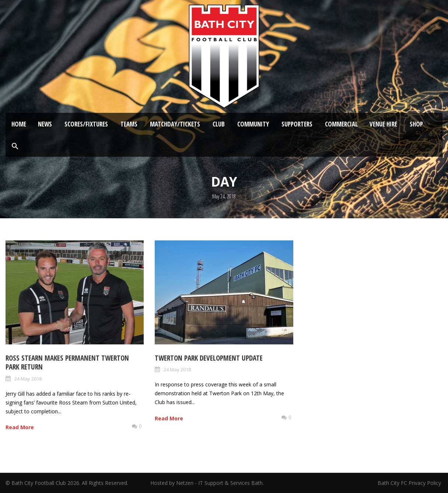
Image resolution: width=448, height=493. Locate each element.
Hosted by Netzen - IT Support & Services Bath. (207, 483)
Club (219, 124)
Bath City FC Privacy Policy (410, 483)
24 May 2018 (28, 379)
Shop (416, 124)
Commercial (341, 124)
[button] (15, 146)
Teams (129, 124)
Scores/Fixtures (86, 124)
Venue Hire (383, 124)
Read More (20, 427)
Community (253, 124)
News (45, 124)
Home (19, 124)
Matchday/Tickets (175, 124)
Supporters (297, 124)
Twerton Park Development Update (209, 358)
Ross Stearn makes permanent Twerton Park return (67, 363)
